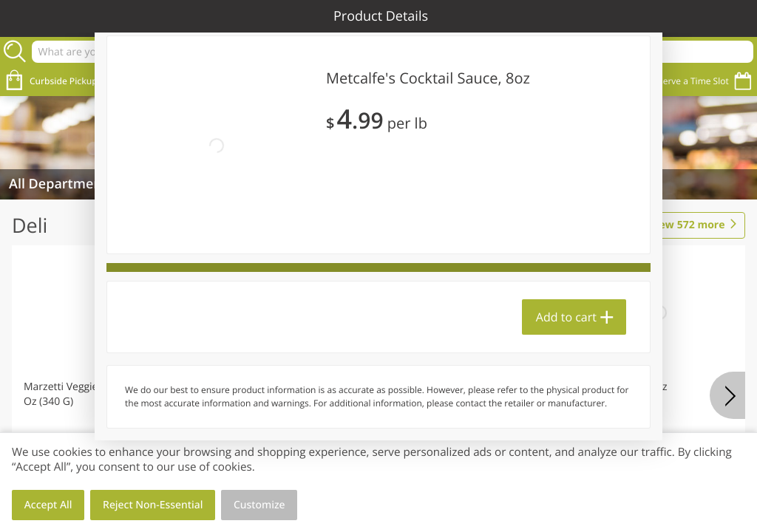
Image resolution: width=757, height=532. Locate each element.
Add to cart (566, 317)
